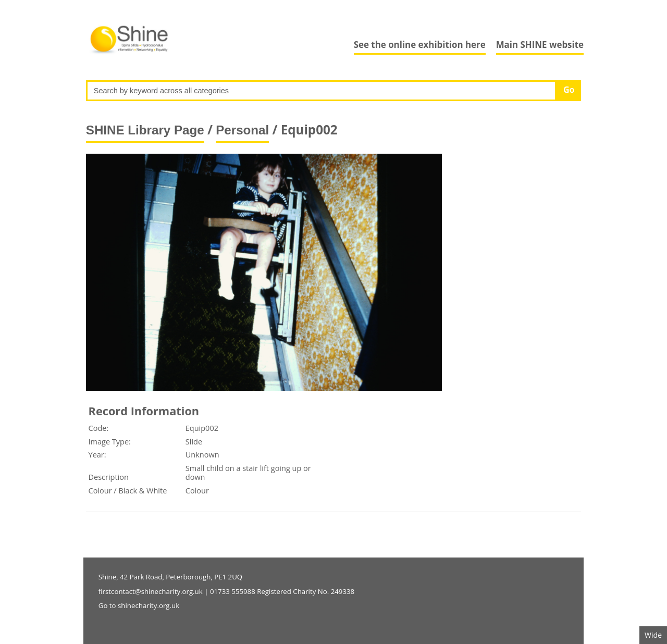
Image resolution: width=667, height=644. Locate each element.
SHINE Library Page (145, 130)
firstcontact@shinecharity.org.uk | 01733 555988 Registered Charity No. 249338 (226, 591)
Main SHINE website (540, 45)
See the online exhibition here (420, 45)
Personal (242, 130)
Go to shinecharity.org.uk (139, 605)
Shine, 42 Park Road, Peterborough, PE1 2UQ (170, 577)
